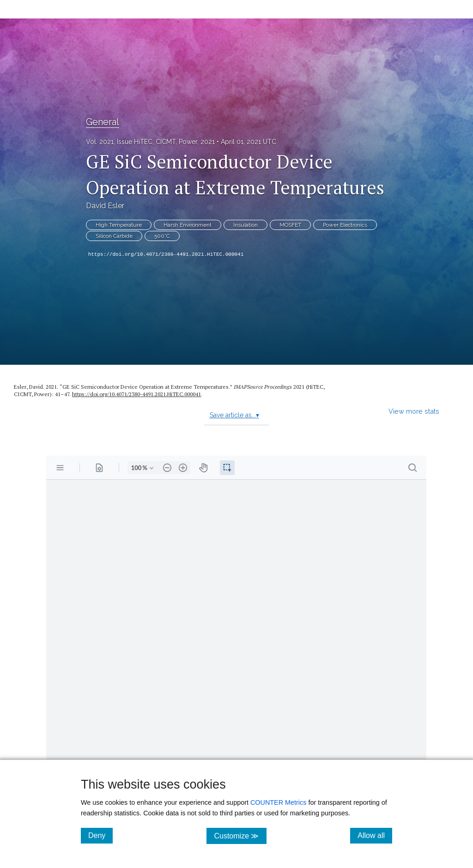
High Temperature (119, 225)
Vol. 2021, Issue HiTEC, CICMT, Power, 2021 (150, 142)
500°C (162, 236)
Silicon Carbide (114, 236)
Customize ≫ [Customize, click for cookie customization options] (240, 835)
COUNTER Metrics (279, 802)
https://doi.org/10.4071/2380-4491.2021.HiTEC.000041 (166, 254)
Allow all (375, 835)
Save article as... (234, 415)
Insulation (246, 225)
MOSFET (290, 225)
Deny (100, 835)
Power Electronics (345, 225)
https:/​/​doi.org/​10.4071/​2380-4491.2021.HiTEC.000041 (136, 394)
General (103, 122)
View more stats (414, 411)
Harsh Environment (188, 225)
